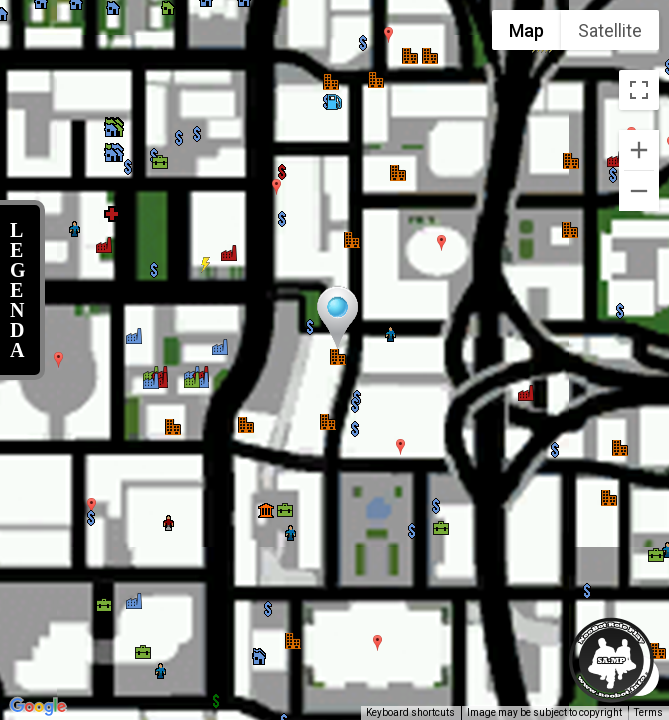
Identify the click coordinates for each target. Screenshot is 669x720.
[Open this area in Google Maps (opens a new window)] (38, 707)
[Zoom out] (639, 191)
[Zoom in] (639, 150)
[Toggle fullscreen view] (639, 90)
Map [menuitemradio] (526, 30)
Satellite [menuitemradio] (610, 30)
